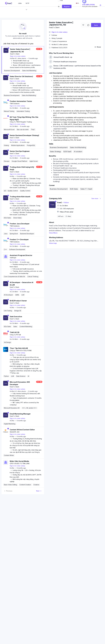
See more (96, 198)
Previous (8, 491)
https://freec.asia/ (66, 212)
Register (67, 6)
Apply (96, 25)
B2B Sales (74, 189)
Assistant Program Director (21, 255)
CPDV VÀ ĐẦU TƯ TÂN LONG (20, 464)
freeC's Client (15, 54)
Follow (66, 203)
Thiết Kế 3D (15, 332)
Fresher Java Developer (20, 224)
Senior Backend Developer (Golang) (24, 135)
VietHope (13, 258)
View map (53, 243)
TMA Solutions (15, 104)
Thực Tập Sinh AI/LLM (19, 348)
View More (53, 233)
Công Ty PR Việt (15, 335)
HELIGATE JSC (15, 432)
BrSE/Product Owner (18, 301)
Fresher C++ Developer (19, 239)
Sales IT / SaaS (86, 189)
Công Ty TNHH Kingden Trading (21, 122)
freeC (60, 203)
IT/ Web (68, 216)
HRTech (61, 216)
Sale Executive (16, 317)
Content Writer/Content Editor (22, 430)
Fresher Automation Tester (21, 101)
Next (39, 491)
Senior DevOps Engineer (20, 151)
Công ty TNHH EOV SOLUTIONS (21, 351)
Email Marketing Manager (20, 414)
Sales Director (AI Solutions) (21, 76)
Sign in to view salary (18, 56)
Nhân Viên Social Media (19, 461)
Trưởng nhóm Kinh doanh (20, 197)
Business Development (59, 189)
